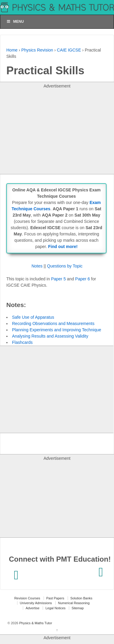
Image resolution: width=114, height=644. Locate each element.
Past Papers (55, 598)
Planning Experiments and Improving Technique (57, 330)
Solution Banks (81, 598)
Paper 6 (83, 279)
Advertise (32, 608)
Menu (15, 22)
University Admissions (36, 603)
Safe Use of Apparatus (33, 317)
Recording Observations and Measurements (53, 323)
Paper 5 (59, 279)
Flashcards (22, 342)
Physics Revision (37, 50)
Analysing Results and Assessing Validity (50, 336)
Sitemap (78, 608)
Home (12, 50)
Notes (37, 266)
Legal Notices (55, 608)
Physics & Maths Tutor (35, 623)
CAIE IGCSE (69, 50)
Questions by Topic (65, 266)
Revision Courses (27, 598)
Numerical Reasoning (74, 603)
